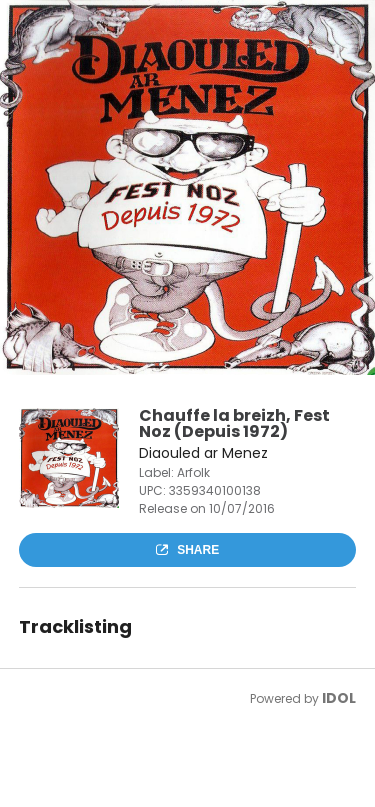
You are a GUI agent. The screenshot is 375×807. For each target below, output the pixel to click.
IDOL (339, 698)
